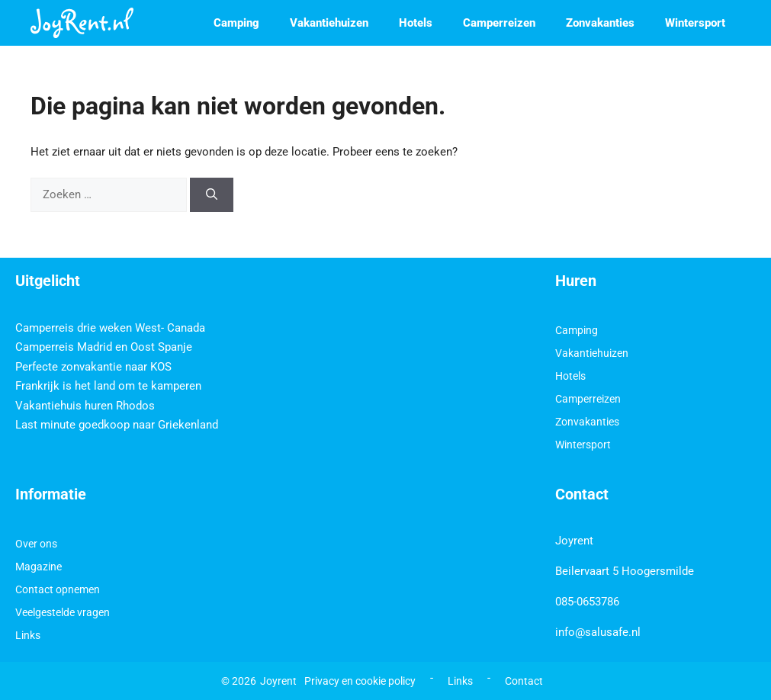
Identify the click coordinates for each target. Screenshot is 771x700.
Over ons (36, 544)
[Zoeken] (212, 195)
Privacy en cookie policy (360, 681)
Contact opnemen (58, 589)
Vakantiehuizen (329, 23)
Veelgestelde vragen (63, 612)
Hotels (416, 23)
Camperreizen (499, 23)
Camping (236, 23)
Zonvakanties (600, 23)
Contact (524, 681)
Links (28, 635)
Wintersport (695, 23)
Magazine (39, 567)
